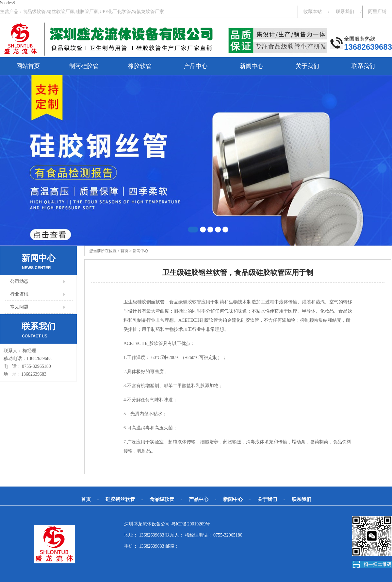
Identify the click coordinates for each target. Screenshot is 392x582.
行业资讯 (19, 294)
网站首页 (28, 66)
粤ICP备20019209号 (191, 524)
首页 (124, 251)
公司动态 (19, 281)
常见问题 (19, 307)
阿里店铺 (377, 12)
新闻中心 (252, 66)
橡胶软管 (140, 66)
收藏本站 (313, 12)
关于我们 (307, 66)
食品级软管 (162, 499)
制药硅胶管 (84, 66)
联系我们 (345, 12)
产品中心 (196, 66)
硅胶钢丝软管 (120, 499)
